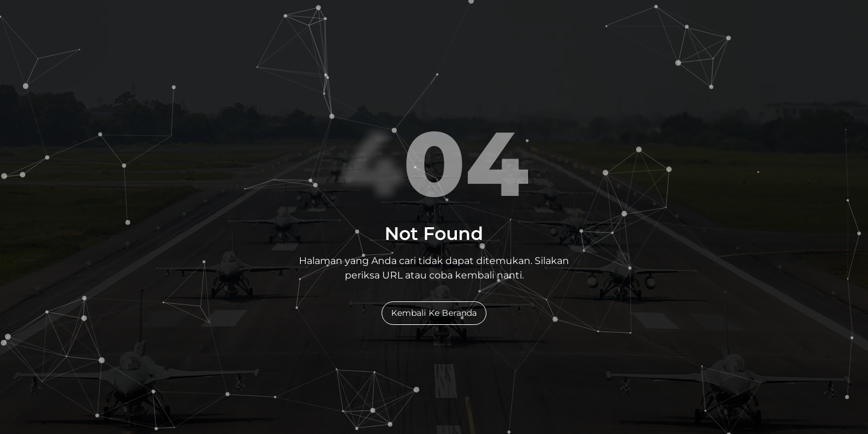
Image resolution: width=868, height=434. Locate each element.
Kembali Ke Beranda (434, 313)
